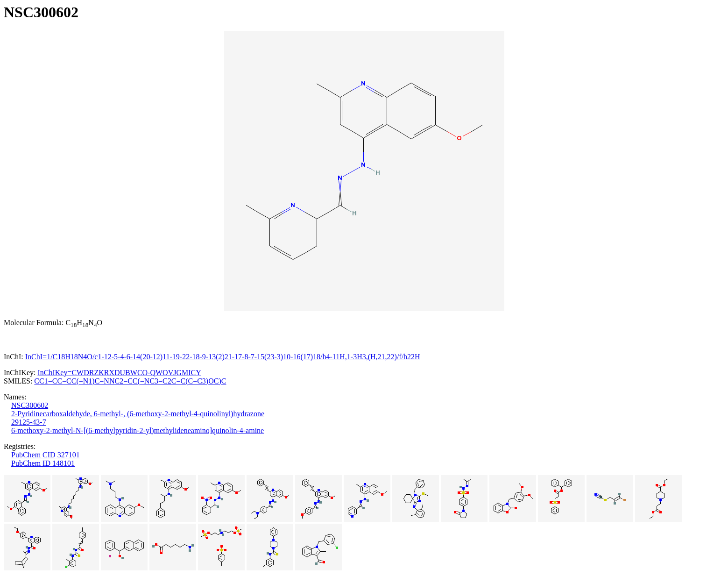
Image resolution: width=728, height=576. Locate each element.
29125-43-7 (29, 422)
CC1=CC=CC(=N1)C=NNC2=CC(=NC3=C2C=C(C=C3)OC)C (130, 381)
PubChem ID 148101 (43, 463)
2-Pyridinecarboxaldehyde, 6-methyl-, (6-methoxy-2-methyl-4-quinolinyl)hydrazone (138, 414)
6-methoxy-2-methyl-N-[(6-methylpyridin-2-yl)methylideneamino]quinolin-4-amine (138, 430)
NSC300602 (30, 405)
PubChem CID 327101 (46, 455)
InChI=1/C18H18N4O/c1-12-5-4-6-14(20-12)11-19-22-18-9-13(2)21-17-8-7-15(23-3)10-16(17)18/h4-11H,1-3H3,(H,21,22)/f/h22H (223, 357)
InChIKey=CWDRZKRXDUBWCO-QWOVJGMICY (119, 373)
